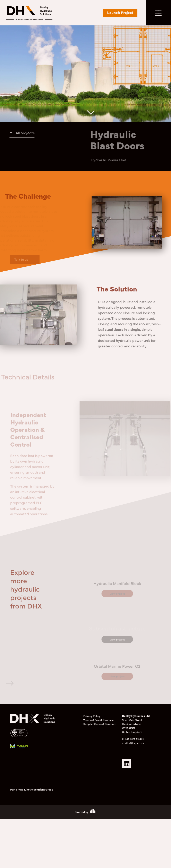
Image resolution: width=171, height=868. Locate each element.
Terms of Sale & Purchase (99, 720)
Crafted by (82, 812)
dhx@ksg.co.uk (135, 743)
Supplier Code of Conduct (99, 724)
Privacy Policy (92, 716)
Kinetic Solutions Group (33, 19)
